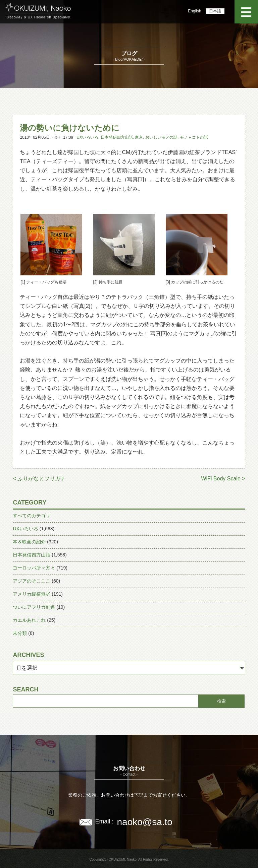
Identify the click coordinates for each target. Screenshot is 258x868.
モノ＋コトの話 (194, 137)
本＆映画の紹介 (29, 542)
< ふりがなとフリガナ (39, 479)
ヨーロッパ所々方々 (34, 568)
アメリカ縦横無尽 (32, 594)
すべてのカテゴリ (32, 516)
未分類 (20, 633)
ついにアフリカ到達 (34, 607)
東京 (139, 137)
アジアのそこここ (32, 581)
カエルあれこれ (29, 620)
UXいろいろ (87, 137)
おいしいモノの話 (161, 137)
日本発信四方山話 (117, 137)
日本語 (215, 11)
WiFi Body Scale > (223, 479)
